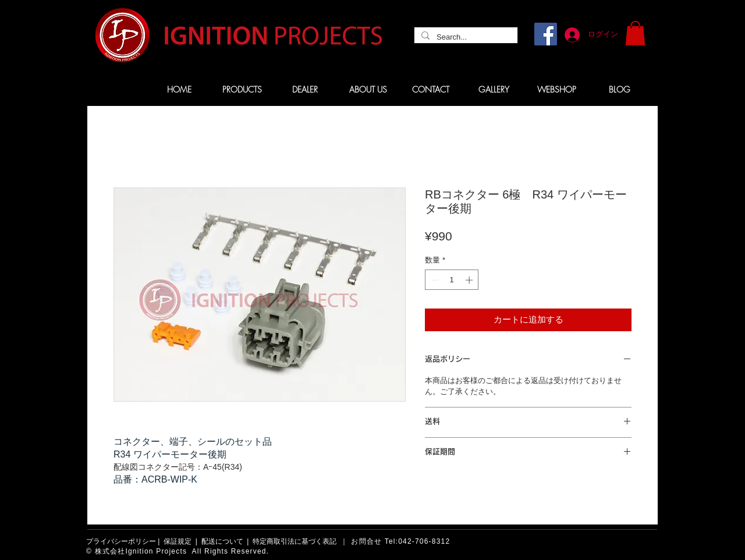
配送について (222, 541)
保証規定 (178, 541)
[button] (635, 33)
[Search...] (465, 37)
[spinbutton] (452, 280)
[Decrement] (434, 280)
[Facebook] (546, 34)
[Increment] (470, 280)
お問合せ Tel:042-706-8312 (400, 541)
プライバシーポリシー (121, 541)
